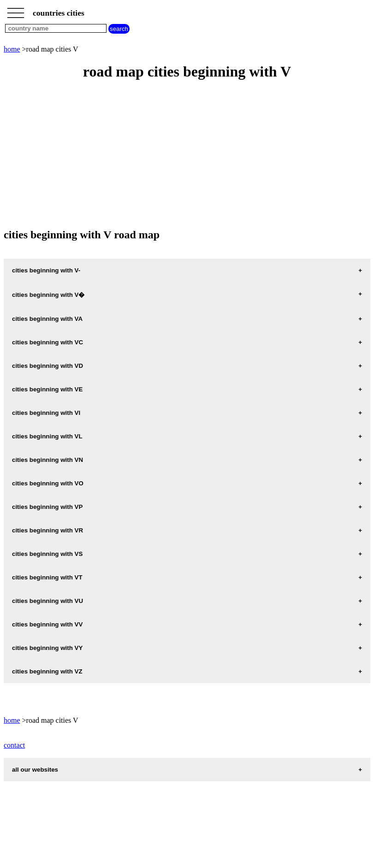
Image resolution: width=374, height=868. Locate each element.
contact (14, 745)
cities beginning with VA (47, 319)
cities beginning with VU (47, 601)
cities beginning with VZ (47, 671)
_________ (16, 10)
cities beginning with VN (47, 460)
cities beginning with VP (47, 507)
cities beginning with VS (47, 554)
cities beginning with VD (47, 366)
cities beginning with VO (48, 483)
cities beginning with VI (46, 413)
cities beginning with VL (47, 436)
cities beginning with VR (47, 530)
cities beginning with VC (47, 342)
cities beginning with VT (47, 577)
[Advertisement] (187, 155)
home (12, 49)
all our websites (35, 770)
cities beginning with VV (47, 624)
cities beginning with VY (47, 648)
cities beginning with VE (47, 389)
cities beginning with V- (46, 270)
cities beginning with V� (48, 295)
